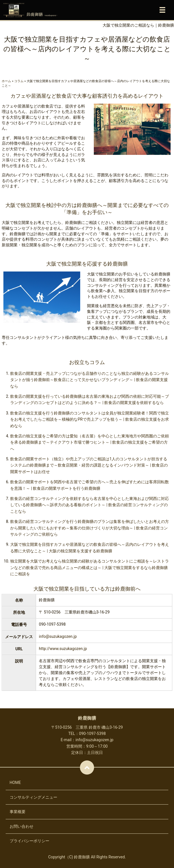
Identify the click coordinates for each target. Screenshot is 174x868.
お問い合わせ (22, 826)
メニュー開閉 (162, 10)
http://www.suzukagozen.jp (63, 649)
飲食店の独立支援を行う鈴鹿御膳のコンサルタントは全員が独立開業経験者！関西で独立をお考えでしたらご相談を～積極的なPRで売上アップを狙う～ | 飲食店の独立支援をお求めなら (90, 419)
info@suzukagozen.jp (58, 636)
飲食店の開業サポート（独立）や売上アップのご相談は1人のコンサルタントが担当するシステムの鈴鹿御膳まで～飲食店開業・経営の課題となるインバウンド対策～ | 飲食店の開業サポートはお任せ (89, 465)
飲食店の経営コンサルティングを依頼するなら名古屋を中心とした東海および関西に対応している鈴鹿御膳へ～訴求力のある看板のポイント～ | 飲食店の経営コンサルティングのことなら (90, 505)
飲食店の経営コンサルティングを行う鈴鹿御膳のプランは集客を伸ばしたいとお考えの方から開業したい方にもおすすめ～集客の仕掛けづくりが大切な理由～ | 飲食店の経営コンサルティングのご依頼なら (90, 528)
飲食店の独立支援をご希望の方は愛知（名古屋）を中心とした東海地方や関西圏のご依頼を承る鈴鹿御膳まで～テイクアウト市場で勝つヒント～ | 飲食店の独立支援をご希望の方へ (90, 442)
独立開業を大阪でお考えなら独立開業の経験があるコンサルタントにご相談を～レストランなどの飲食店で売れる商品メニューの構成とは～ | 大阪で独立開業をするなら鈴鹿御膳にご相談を (90, 567)
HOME (15, 783)
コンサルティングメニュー (33, 797)
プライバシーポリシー (29, 841)
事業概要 (18, 812)
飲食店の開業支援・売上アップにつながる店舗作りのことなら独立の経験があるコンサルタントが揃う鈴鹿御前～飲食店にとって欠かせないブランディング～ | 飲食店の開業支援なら (90, 380)
